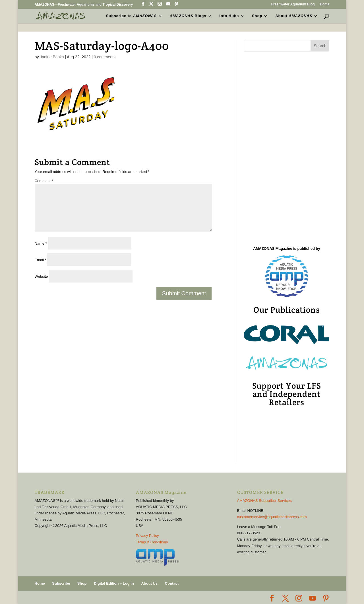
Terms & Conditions (152, 542)
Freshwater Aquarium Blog (293, 4)
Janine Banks (52, 57)
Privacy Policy (147, 536)
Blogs (188, 16)
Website (41, 276)
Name (41, 243)
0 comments (105, 57)
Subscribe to (131, 16)
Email (41, 260)
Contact (172, 583)
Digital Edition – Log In (114, 583)
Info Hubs (229, 16)
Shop (257, 16)
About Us (149, 583)
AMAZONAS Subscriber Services (264, 501)
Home (325, 4)
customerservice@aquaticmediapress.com (272, 517)
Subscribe (61, 583)
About (294, 16)
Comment (44, 181)
